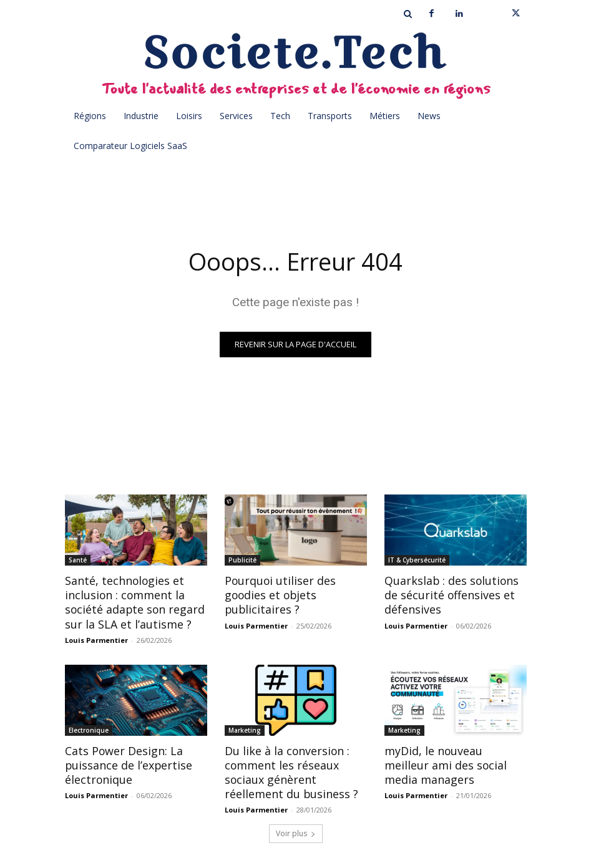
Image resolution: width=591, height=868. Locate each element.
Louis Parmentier (96, 638)
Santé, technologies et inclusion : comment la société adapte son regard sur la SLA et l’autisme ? (129, 601)
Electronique (89, 728)
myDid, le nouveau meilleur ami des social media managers (453, 762)
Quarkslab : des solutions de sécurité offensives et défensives (455, 594)
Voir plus (296, 828)
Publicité (242, 560)
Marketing (245, 728)
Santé (78, 560)
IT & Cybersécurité (417, 560)
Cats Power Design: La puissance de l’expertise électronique (124, 762)
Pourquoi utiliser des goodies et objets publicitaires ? (277, 594)
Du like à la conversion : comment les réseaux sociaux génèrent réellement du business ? (295, 769)
